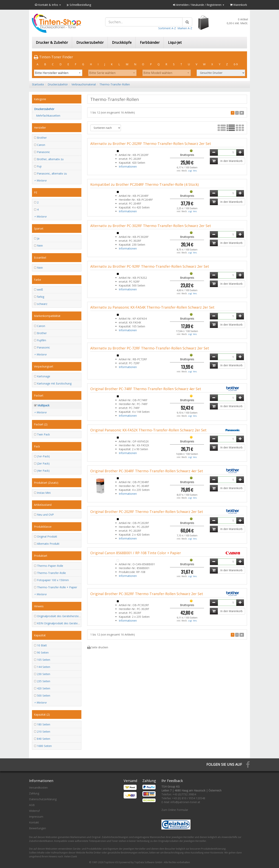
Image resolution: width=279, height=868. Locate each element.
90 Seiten (43, 653)
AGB (32, 805)
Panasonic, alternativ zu (52, 173)
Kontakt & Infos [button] (48, 5)
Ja (38, 238)
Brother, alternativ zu (50, 159)
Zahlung (34, 793)
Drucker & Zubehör (52, 42)
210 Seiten (44, 732)
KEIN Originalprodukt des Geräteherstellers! (64, 623)
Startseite (38, 84)
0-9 (236, 64)
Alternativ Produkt (48, 544)
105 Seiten (44, 660)
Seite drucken (98, 647)
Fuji (39, 166)
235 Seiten (44, 681)
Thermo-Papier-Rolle (50, 566)
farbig (41, 297)
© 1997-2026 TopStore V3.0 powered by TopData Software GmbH (126, 862)
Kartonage (44, 376)
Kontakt (34, 822)
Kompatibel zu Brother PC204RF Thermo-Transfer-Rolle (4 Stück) (144, 184)
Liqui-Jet (175, 42)
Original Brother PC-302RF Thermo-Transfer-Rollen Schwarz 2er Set (147, 594)
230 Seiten (44, 674)
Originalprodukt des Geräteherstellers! (61, 616)
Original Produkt (47, 536)
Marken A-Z (185, 28)
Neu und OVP (45, 515)
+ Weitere (40, 180)
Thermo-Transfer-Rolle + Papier (57, 587)
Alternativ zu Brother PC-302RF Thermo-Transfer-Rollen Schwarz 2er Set (151, 226)
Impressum (36, 817)
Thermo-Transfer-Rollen (115, 84)
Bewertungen (37, 828)
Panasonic (43, 152)
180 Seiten (44, 724)
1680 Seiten (44, 746)
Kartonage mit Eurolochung (54, 383)
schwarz (42, 304)
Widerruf (34, 811)
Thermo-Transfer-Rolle (51, 573)
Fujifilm (42, 340)
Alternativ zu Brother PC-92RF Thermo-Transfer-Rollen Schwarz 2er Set (150, 266)
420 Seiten (44, 688)
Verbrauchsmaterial (84, 84)
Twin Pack (43, 434)
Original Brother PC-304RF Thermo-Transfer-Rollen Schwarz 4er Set (147, 471)
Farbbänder (150, 42)
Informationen (128, 166)
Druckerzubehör (90, 42)
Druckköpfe (122, 42)
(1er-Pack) (43, 456)
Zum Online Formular (175, 810)
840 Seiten (44, 739)
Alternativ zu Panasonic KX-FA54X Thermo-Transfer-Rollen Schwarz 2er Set (152, 307)
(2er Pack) (43, 463)
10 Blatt (42, 645)
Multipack (43, 405)
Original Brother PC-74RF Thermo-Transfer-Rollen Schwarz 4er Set (146, 389)
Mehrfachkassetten (48, 116)
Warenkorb (239, 5)
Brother (42, 138)
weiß (40, 289)
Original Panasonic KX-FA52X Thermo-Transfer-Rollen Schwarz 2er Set (148, 430)
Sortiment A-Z (167, 28)
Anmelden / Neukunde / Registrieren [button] (199, 5)
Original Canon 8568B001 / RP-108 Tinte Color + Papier (136, 553)
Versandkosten (38, 788)
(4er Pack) (43, 471)
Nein (40, 246)
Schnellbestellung (79, 5)
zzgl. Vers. (193, 171)
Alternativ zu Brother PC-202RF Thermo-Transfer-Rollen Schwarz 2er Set (151, 144)
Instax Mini (44, 493)
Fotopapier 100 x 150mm (53, 580)
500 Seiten (44, 696)
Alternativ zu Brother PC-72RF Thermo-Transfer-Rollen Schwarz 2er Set (150, 348)
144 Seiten (44, 667)
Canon (41, 145)
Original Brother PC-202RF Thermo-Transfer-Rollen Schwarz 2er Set (147, 512)
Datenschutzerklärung (43, 799)
